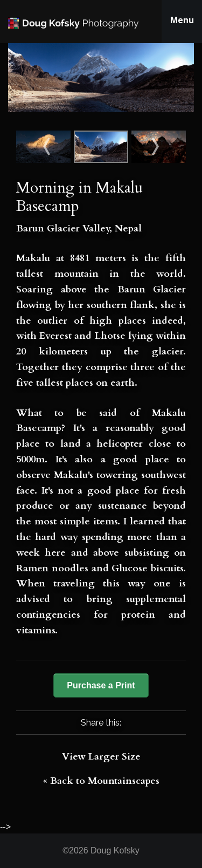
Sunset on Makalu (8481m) (49, 147)
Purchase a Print (101, 685)
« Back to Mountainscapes (101, 781)
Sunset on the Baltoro (153, 147)
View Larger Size (101, 757)
